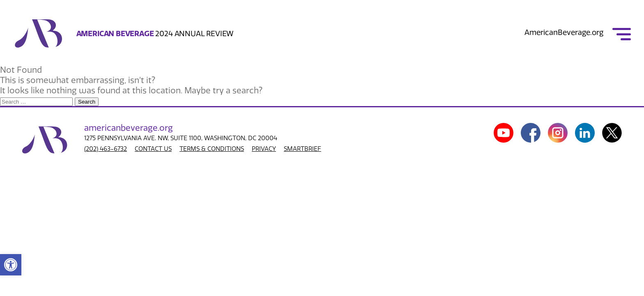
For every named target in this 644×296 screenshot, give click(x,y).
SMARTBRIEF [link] (302, 149)
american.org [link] (129, 128)
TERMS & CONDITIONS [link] (212, 149)
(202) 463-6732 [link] (106, 149)
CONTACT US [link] (153, 149)
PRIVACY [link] (264, 149)
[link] (11, 265)
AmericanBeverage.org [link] (564, 32)
